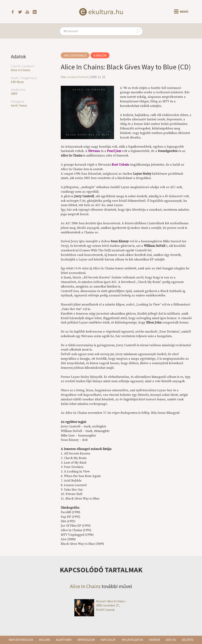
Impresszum (86, 640)
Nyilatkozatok (132, 640)
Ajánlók (100, 55)
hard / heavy (19, 105)
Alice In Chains (21, 70)
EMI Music (17, 82)
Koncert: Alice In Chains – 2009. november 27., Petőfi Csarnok (101, 605)
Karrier (154, 640)
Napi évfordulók (21, 640)
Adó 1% (171, 640)
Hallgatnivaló (75, 55)
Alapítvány (64, 640)
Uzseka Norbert (77, 77)
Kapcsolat (108, 640)
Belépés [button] (188, 640)
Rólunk (45, 640)
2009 (14, 93)
